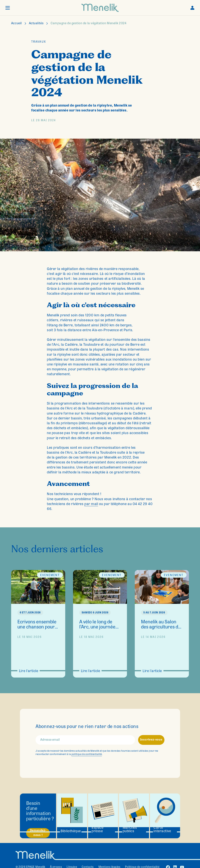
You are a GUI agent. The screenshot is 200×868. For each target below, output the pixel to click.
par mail (91, 504)
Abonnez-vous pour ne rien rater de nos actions (87, 727)
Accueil (17, 23)
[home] (100, 8)
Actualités (36, 23)
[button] (8, 8)
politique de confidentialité (87, 754)
